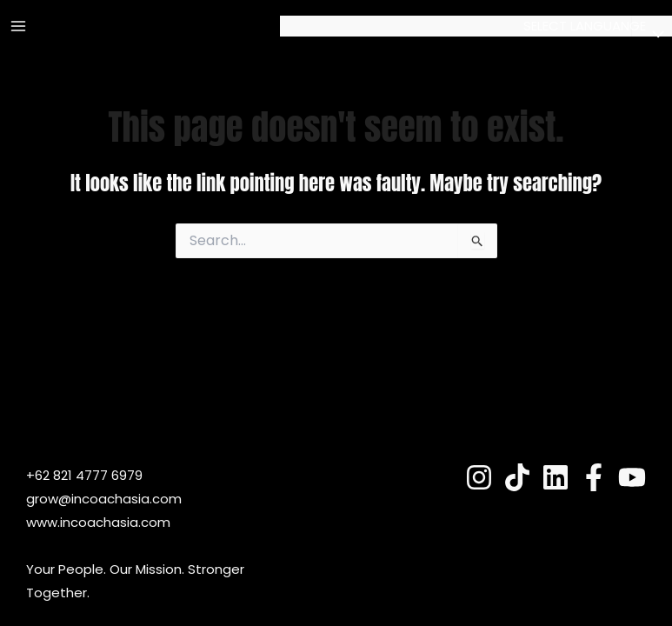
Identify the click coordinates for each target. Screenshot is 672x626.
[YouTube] (632, 477)
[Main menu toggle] (19, 27)
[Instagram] (479, 477)
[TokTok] (517, 477)
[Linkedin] (556, 477)
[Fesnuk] (594, 477)
